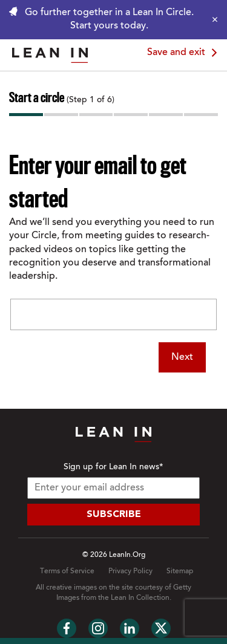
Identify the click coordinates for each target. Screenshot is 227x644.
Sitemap (180, 571)
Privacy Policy (130, 571)
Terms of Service (67, 571)
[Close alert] (212, 19)
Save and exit (184, 53)
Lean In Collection (140, 598)
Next (182, 357)
